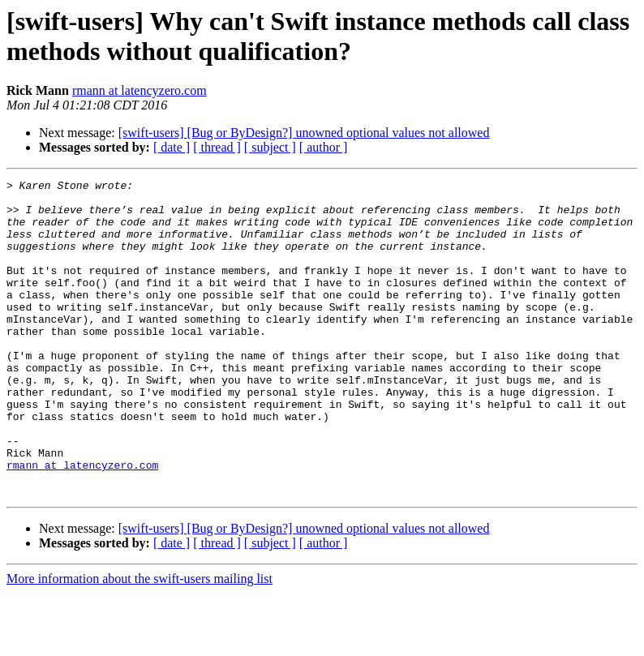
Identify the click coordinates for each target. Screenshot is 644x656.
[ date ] (172, 147)
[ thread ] (217, 147)
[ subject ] (270, 147)
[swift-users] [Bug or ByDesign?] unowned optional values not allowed (304, 133)
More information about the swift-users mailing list (140, 642)
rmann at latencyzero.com (140, 90)
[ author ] (324, 147)
